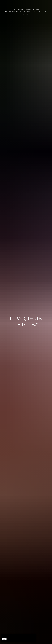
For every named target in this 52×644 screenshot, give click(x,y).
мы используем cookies (30, 636)
